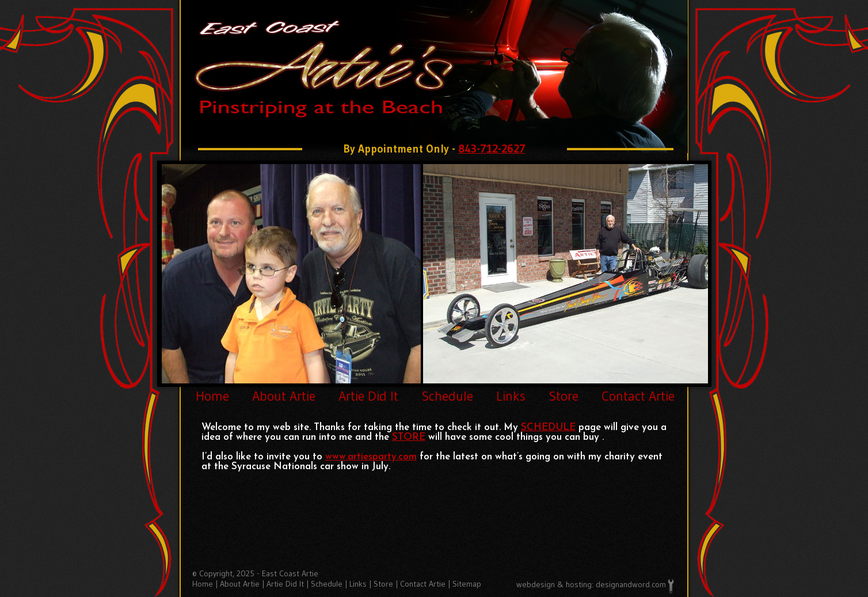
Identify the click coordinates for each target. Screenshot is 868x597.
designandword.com (631, 584)
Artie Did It (368, 396)
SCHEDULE (548, 427)
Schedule (447, 396)
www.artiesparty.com (371, 457)
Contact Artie (638, 396)
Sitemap (467, 584)
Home (212, 396)
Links (511, 396)
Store (564, 396)
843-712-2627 (492, 149)
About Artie (284, 396)
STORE (409, 437)
